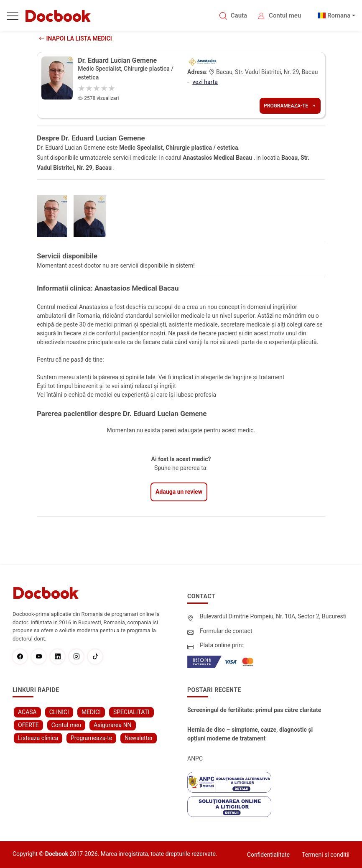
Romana (339, 15)
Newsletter (139, 738)
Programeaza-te (290, 106)
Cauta (239, 15)
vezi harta (205, 82)
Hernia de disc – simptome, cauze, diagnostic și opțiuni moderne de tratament (250, 734)
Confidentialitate (268, 855)
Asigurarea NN (113, 725)
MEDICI (91, 712)
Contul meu (285, 15)
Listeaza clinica (38, 738)
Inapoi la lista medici (75, 38)
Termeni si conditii (326, 855)
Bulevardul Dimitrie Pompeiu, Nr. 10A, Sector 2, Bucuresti (273, 616)
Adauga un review (179, 492)
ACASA (27, 712)
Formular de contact (226, 631)
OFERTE (28, 725)
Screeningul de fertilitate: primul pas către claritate (254, 710)
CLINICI (59, 712)
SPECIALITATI (131, 712)
